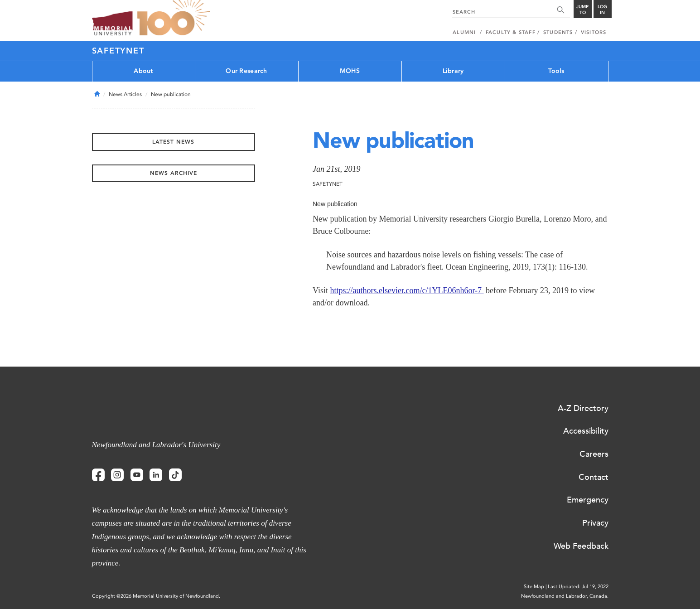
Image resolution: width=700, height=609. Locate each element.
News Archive (174, 173)
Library (453, 71)
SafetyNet (118, 51)
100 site (174, 18)
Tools (556, 71)
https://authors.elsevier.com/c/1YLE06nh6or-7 (407, 290)
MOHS (350, 71)
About (143, 71)
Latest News (173, 142)
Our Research (246, 71)
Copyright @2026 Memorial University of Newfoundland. (156, 596)
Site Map (534, 587)
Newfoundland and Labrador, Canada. (565, 596)
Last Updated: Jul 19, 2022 (578, 587)
